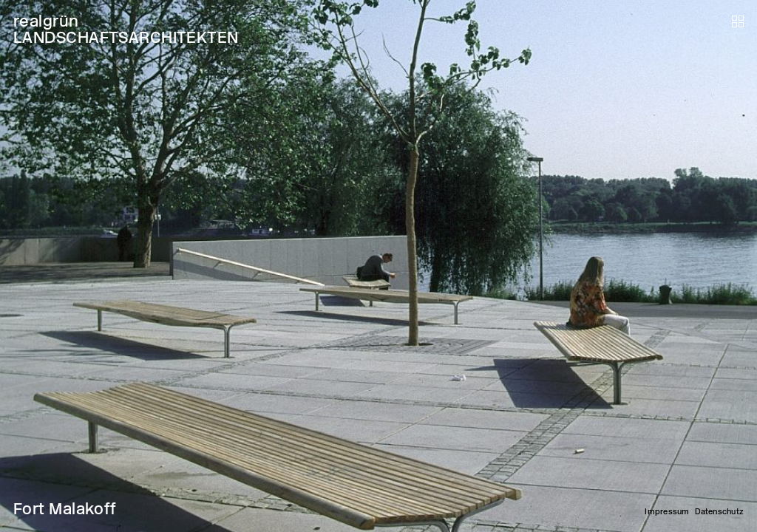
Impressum (667, 512)
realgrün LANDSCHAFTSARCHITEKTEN (126, 29)
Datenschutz (719, 512)
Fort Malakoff (65, 509)
